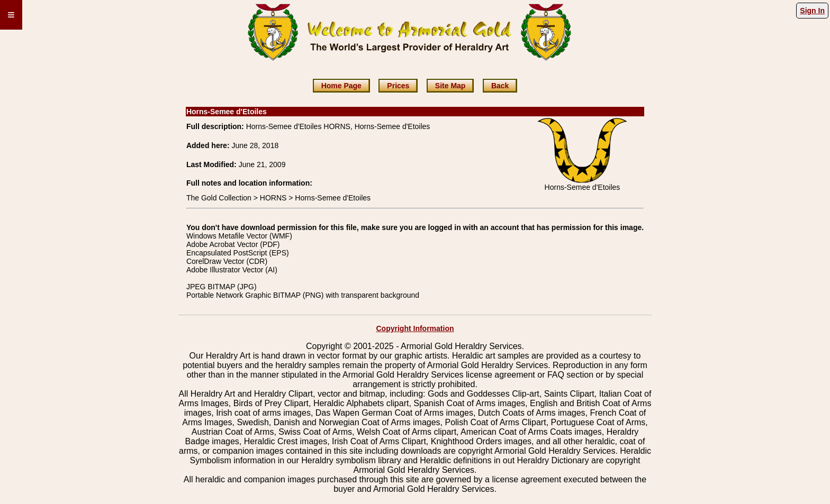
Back (500, 86)
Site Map (450, 86)
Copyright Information (415, 328)
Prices (398, 86)
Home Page (341, 86)
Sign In (812, 11)
